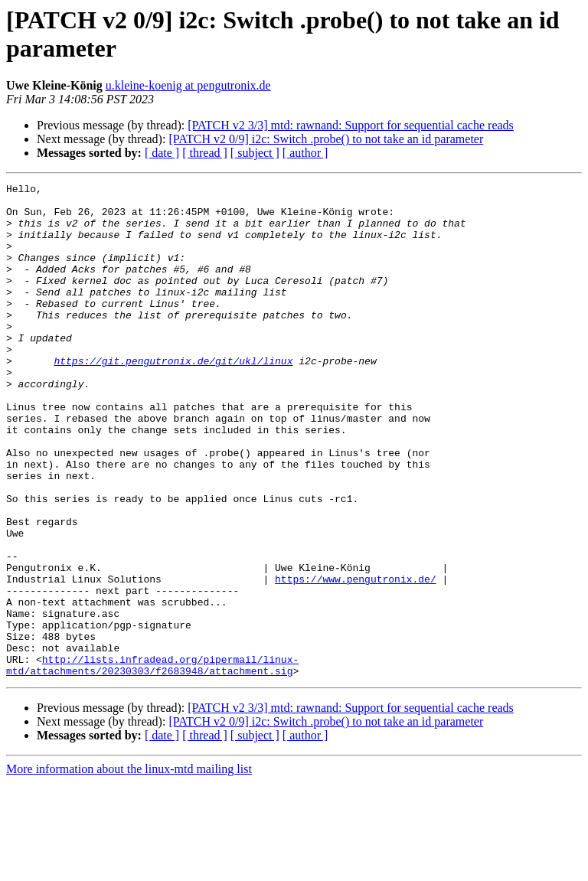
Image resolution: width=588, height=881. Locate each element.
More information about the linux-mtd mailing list (129, 868)
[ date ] (162, 153)
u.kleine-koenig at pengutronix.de (188, 85)
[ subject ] (255, 153)
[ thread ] (205, 153)
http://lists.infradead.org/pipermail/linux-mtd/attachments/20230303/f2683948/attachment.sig (152, 762)
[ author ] (305, 153)
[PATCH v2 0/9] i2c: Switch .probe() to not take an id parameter (326, 139)
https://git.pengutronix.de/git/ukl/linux (173, 397)
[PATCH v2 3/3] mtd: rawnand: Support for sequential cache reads (351, 125)
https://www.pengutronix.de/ (356, 659)
